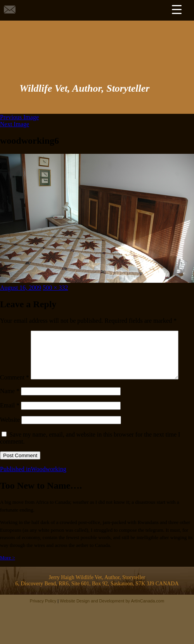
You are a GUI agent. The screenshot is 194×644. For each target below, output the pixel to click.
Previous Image (19, 117)
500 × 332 (55, 288)
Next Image (15, 124)
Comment (15, 334)
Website (10, 436)
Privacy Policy (43, 617)
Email (10, 422)
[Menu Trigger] (177, 9)
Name (10, 407)
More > (8, 574)
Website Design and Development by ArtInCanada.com (112, 617)
